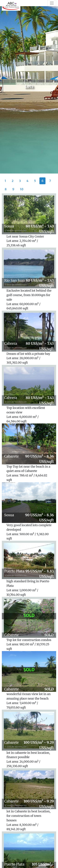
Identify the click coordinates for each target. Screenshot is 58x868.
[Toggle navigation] (52, 3)
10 (22, 189)
